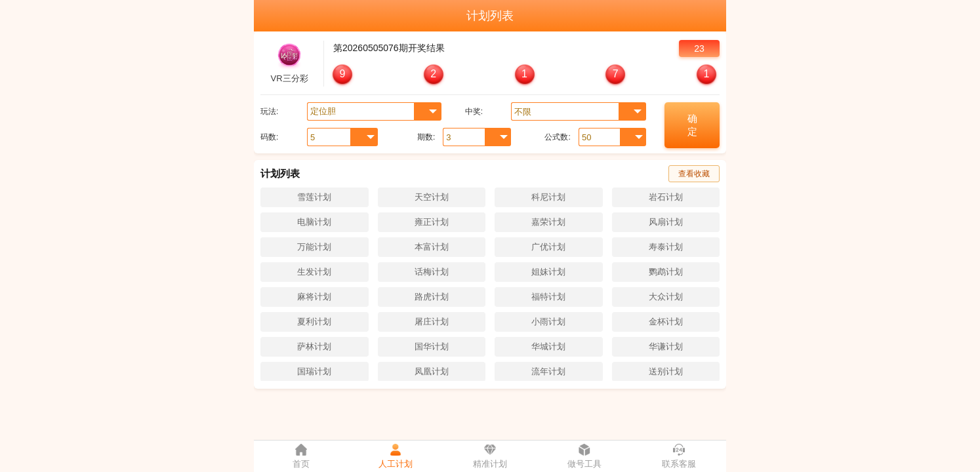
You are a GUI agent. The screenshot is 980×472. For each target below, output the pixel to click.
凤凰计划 (432, 371)
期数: (426, 137)
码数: (269, 137)
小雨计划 (548, 322)
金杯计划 (666, 322)
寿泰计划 (666, 247)
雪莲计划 (314, 197)
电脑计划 (314, 222)
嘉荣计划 (548, 222)
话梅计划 (432, 272)
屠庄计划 (432, 322)
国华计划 (432, 346)
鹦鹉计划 (666, 272)
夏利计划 (314, 322)
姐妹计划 (548, 272)
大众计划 (666, 297)
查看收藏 (694, 174)
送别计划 (666, 371)
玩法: (269, 111)
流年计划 (548, 371)
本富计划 (432, 247)
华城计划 (548, 346)
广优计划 (548, 247)
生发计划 (314, 272)
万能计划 (314, 247)
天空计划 (432, 197)
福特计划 (548, 297)
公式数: (557, 137)
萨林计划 (314, 346)
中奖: (474, 111)
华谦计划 (666, 346)
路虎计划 (432, 297)
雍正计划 (432, 222)
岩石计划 (666, 197)
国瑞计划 (314, 371)
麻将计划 (314, 297)
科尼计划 (548, 197)
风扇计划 (666, 222)
